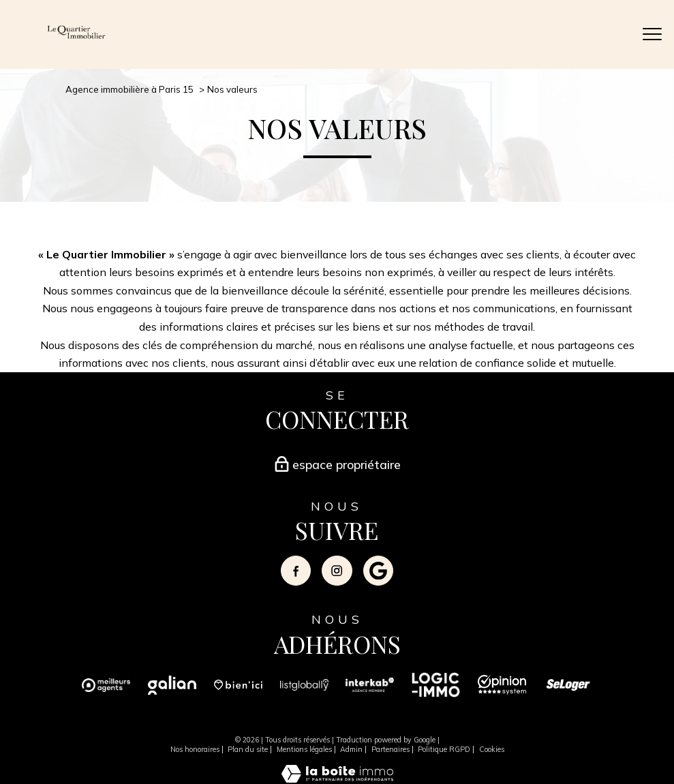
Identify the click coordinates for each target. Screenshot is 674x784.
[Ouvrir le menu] (652, 35)
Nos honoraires (195, 749)
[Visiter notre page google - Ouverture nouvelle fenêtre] (378, 571)
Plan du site (248, 749)
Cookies (492, 749)
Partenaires (390, 749)
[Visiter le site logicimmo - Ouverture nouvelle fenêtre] (436, 691)
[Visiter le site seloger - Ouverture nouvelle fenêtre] (568, 691)
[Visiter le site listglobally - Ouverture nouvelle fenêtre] (304, 691)
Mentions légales (304, 749)
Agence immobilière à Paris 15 (129, 89)
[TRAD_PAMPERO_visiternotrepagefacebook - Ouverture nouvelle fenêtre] (296, 571)
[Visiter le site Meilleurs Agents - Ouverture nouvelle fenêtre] (106, 691)
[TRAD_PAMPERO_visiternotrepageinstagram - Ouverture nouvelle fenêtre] (337, 571)
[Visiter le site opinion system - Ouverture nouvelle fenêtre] (502, 691)
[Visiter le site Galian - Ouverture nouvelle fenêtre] (172, 691)
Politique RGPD (444, 749)
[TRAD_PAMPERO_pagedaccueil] (76, 38)
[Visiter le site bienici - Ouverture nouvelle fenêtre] (238, 691)
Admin (351, 749)
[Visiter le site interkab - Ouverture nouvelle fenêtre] (370, 691)
